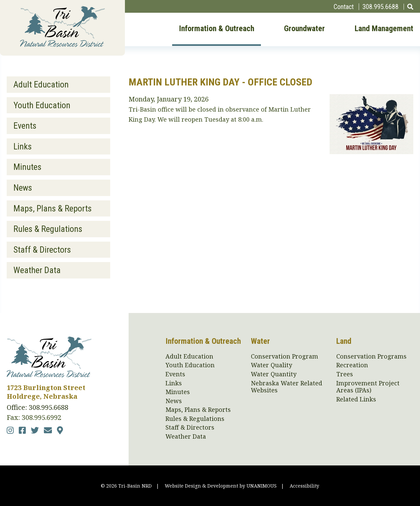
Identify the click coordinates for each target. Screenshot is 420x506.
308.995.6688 (380, 7)
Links (23, 146)
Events (25, 126)
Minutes (27, 167)
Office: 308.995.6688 (38, 407)
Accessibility (304, 486)
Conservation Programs (371, 357)
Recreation (352, 365)
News (23, 188)
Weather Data (37, 270)
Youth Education (42, 105)
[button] (371, 152)
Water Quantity (274, 374)
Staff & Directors (42, 250)
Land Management (384, 29)
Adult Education (41, 84)
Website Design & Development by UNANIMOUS (221, 486)
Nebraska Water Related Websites (287, 387)
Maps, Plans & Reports (53, 208)
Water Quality (271, 365)
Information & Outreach (217, 29)
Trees (345, 374)
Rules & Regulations (48, 229)
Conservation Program (285, 357)
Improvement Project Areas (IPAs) (368, 387)
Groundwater (304, 29)
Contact (344, 7)
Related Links (356, 399)
